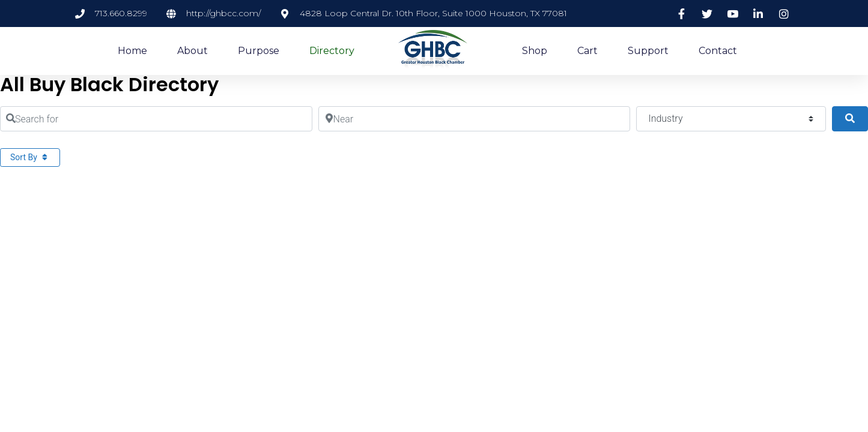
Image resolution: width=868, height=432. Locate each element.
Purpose (259, 51)
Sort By (30, 157)
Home (132, 51)
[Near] (475, 119)
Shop (535, 51)
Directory (332, 51)
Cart (587, 51)
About (193, 51)
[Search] (850, 119)
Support (648, 51)
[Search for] (156, 119)
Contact (718, 51)
